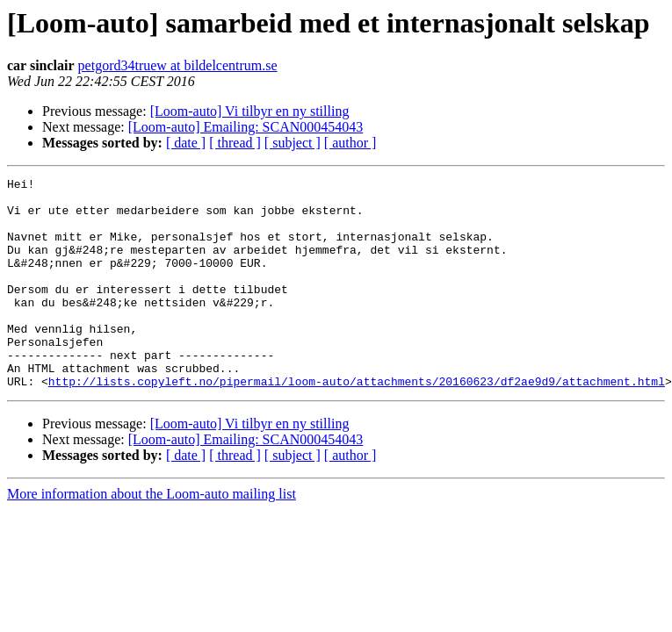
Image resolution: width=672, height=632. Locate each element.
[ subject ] (293, 143)
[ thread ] (235, 143)
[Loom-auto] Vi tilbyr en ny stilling (250, 111)
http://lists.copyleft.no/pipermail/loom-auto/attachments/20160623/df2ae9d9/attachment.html (357, 423)
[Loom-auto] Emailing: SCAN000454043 (246, 127)
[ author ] (350, 143)
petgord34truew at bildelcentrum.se (178, 65)
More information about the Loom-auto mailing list (152, 536)
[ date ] (186, 143)
